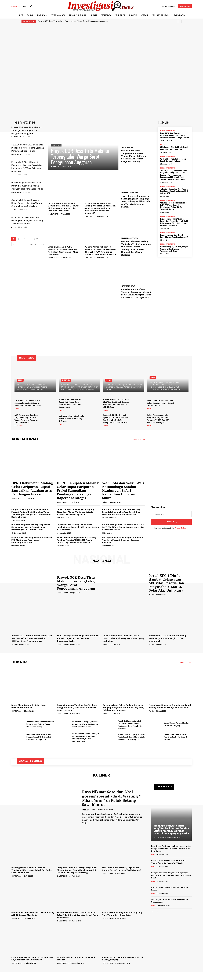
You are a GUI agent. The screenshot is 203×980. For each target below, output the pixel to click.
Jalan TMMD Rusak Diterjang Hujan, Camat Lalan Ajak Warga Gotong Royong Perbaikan (27, 203)
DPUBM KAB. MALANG (130, 193)
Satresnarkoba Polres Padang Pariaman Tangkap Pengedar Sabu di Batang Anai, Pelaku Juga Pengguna (123, 708)
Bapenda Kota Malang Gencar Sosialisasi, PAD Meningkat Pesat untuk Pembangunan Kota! (32, 540)
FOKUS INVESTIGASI (168, 131)
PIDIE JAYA (19, 426)
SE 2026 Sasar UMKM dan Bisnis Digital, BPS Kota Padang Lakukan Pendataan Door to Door (28, 148)
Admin (14, 175)
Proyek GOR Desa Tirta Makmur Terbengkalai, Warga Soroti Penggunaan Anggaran (73, 21)
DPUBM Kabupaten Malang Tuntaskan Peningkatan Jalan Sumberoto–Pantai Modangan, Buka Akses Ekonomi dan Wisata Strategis (136, 248)
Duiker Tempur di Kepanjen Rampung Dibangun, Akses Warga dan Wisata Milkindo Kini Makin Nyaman (76, 512)
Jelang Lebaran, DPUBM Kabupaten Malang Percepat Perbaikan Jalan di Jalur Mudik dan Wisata (63, 251)
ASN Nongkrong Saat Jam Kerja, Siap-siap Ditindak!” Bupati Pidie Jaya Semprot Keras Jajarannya (26, 419)
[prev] (176, 21)
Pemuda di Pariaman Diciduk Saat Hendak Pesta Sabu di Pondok (176, 737)
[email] (171, 514)
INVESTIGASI (16, 137)
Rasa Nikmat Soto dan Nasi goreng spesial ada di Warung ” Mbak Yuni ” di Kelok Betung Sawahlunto (111, 798)
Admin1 (105, 502)
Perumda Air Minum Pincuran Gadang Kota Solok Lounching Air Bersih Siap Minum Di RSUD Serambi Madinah (121, 512)
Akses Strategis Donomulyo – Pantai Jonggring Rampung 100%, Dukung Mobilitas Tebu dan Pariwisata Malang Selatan (136, 201)
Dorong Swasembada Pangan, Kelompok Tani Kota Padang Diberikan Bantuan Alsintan (123, 540)
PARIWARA (66, 380)
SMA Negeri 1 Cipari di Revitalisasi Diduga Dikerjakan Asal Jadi (174, 148)
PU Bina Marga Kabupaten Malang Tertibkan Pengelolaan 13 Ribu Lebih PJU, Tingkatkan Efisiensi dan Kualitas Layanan (101, 251)
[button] (28, 6)
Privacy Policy (180, 528)
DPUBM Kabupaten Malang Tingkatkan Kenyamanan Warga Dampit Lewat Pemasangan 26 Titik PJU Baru (31, 527)
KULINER (86, 810)
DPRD (20, 380)
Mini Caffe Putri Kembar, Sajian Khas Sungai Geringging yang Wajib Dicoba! (121, 869)
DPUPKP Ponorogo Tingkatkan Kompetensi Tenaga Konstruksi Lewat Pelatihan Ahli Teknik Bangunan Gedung (134, 156)
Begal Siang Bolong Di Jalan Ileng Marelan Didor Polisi (29, 706)
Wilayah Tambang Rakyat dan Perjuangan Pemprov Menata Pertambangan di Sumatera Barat (171, 875)
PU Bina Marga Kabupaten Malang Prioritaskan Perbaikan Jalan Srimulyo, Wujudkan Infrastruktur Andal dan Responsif (100, 208)
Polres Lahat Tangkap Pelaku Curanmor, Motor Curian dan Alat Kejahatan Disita (85, 724)
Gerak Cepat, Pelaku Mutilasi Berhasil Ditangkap (176, 724)
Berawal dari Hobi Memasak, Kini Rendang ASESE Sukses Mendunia (33, 914)
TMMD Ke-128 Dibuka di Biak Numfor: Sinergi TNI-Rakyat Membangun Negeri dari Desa (28, 403)
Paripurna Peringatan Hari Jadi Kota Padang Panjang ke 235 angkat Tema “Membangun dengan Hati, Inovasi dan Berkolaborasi (31, 513)
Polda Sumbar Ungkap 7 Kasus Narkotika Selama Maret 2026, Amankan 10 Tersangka (131, 737)
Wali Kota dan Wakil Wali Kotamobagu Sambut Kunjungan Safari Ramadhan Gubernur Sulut (123, 490)
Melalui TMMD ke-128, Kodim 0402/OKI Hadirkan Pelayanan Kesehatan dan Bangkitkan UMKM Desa (116, 403)
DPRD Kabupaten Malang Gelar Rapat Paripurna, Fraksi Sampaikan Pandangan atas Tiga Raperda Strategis (78, 490)
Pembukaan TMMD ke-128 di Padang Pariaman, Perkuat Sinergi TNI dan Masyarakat (28, 221)
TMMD (17, 409)
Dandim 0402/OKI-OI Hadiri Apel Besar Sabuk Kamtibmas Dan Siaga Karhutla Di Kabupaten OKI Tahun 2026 (116, 419)
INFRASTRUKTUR (128, 286)
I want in (171, 522)
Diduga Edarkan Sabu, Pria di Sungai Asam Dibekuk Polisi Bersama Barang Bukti (39, 737)
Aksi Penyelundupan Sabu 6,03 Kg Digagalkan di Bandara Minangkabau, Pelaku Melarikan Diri (86, 737)
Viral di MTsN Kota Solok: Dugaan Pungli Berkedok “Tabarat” (173, 160)
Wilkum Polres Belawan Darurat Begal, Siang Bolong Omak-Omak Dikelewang (40, 724)
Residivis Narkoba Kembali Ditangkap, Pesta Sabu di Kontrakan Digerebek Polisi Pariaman (130, 725)
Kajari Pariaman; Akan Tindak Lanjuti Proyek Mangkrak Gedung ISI (174, 236)
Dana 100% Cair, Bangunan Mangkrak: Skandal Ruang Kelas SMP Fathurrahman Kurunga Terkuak (175, 135)
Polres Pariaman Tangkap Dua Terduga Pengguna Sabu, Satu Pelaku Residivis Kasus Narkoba (77, 708)
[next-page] (14, 244)
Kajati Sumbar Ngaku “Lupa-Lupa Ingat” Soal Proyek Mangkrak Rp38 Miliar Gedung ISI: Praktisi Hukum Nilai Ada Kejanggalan (174, 222)
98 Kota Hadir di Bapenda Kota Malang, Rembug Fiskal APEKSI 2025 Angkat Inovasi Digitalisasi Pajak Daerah (77, 540)
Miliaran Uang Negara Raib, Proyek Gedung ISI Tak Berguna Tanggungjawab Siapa (174, 249)
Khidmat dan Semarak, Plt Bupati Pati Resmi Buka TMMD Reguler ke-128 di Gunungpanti (70, 403)
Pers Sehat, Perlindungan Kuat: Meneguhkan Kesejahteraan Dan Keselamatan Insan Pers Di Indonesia (171, 849)
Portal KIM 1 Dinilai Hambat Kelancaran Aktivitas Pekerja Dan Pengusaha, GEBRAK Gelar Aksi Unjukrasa (166, 583)
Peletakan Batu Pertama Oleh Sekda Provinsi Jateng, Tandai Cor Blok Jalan (160, 403)
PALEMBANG (56, 145)
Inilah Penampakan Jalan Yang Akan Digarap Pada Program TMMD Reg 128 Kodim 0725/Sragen (158, 419)
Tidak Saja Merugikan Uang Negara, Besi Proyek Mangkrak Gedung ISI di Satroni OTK (174, 191)
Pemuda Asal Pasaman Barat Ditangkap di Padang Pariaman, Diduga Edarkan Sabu (170, 706)
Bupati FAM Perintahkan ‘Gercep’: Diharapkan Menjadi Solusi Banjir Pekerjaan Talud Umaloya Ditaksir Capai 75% (136, 293)
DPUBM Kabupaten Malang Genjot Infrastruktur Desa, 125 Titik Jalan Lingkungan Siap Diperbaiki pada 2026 (64, 207)
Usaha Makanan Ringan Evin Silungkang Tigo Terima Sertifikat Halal (122, 914)
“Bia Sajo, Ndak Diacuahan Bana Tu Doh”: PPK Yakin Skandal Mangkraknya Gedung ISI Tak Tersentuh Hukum (174, 206)
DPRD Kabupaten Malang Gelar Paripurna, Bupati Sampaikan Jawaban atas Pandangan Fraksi (27, 186)
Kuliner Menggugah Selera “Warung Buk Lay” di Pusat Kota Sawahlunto (32, 958)
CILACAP (163, 144)
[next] (180, 21)
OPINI (153, 855)
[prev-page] (153, 912)
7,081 (36, 239)
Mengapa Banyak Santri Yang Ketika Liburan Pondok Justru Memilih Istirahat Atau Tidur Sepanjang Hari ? (171, 829)
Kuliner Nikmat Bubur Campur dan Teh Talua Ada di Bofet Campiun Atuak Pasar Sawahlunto (78, 915)
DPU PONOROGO (128, 147)
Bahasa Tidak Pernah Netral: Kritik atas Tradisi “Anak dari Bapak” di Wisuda (169, 862)
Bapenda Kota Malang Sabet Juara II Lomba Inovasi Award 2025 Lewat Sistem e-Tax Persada (78, 527)
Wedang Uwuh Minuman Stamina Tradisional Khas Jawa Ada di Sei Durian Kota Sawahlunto (32, 870)
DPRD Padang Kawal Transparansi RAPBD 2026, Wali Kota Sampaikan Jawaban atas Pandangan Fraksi (123, 527)
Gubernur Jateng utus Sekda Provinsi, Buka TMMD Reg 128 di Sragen (72, 418)
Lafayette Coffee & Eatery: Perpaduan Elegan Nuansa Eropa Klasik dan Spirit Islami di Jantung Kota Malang (77, 870)
